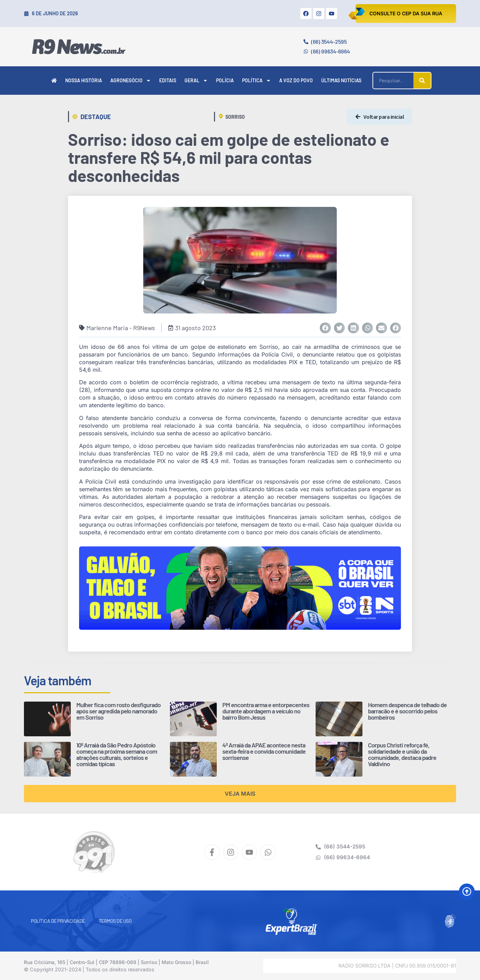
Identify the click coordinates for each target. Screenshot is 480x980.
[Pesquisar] (422, 81)
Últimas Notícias (341, 80)
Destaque (96, 117)
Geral (196, 81)
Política (256, 81)
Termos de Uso (115, 921)
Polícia (225, 80)
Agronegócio (131, 81)
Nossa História (84, 80)
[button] (325, 328)
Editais (168, 80)
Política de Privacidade (58, 921)
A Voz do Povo (296, 80)
